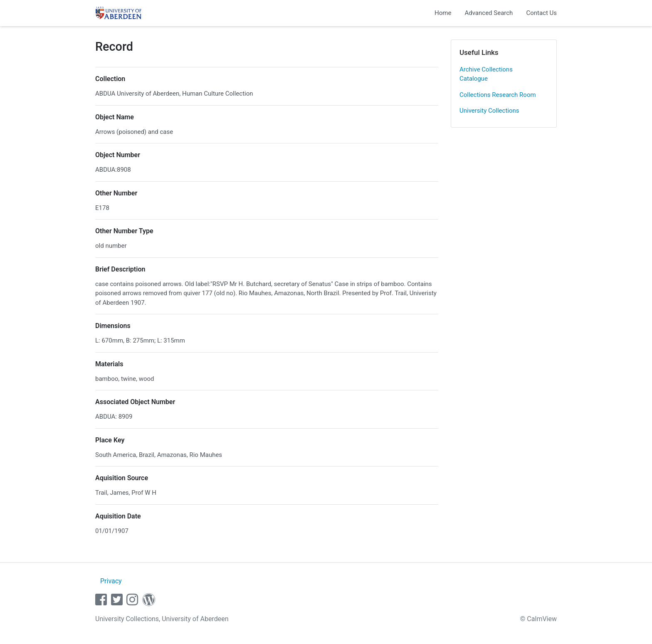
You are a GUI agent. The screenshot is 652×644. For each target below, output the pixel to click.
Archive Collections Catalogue (486, 74)
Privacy (111, 581)
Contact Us (541, 13)
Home (443, 13)
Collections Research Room (498, 95)
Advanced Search (489, 13)
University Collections (489, 111)
